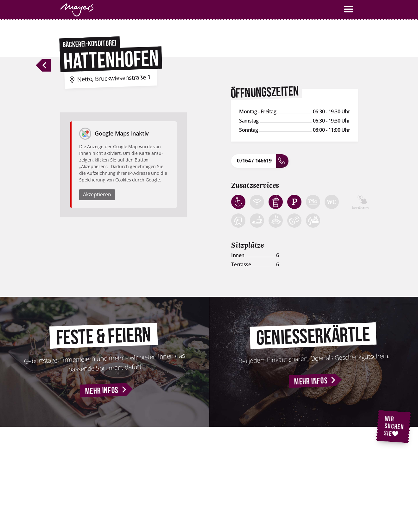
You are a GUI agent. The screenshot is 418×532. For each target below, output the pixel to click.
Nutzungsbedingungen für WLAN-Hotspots (332, 496)
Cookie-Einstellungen (327, 485)
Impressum (318, 468)
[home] (77, 10)
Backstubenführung (187, 477)
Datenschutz (319, 477)
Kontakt (250, 468)
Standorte (252, 477)
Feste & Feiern (182, 468)
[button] (349, 9)
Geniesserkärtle (183, 485)
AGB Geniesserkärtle (326, 507)
